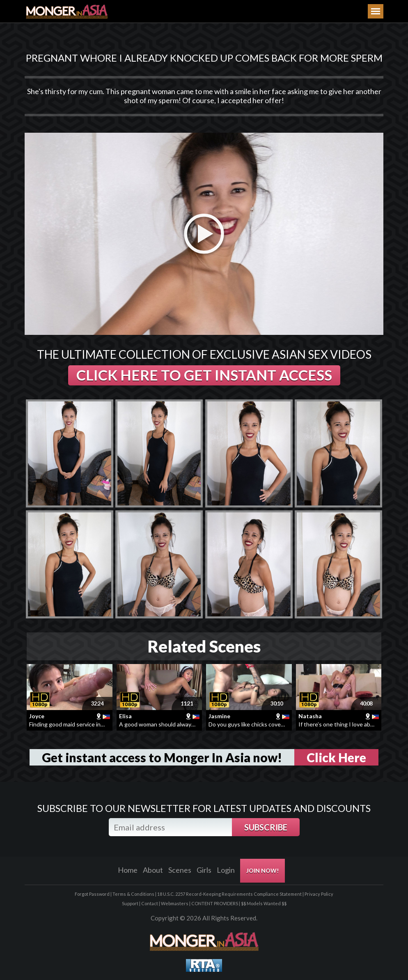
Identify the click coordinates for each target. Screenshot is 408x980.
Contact (150, 903)
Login (226, 870)
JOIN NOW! (262, 870)
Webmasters (175, 903)
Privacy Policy (319, 894)
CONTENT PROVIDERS (215, 903)
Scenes (180, 870)
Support (130, 903)
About (153, 870)
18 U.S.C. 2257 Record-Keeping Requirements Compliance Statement (229, 894)
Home (128, 870)
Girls (204, 870)
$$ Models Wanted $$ (264, 903)
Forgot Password (92, 894)
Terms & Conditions (133, 894)
